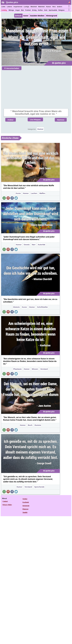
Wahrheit (41, 7)
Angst (18, 10)
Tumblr (25, 512)
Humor (49, 7)
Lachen (34, 193)
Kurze (18, 193)
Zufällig (4, 10)
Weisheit (34, 7)
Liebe (3, 7)
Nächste (61, 120)
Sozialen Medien (37, 16)
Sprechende (39, 487)
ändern (60, 7)
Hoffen (40, 10)
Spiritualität (53, 10)
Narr (34, 245)
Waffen (42, 193)
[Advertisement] (36, 88)
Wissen (35, 369)
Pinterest (25, 509)
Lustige (26, 7)
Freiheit (28, 10)
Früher (11, 120)
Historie (16, 307)
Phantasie (17, 369)
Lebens (9, 7)
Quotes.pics (12, 2)
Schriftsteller (42, 307)
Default (18, 16)
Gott (46, 10)
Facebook (26, 502)
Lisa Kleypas (35, 119)
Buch (30, 425)
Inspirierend (18, 7)
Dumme (38, 425)
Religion (62, 10)
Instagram (26, 506)
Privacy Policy (7, 505)
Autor (26, 16)
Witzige (11, 10)
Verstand (44, 369)
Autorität (41, 245)
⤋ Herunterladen (12, 68)
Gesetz (27, 245)
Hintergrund (52, 16)
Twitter (25, 499)
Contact (5, 501)
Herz (54, 7)
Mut (22, 10)
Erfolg (34, 10)
